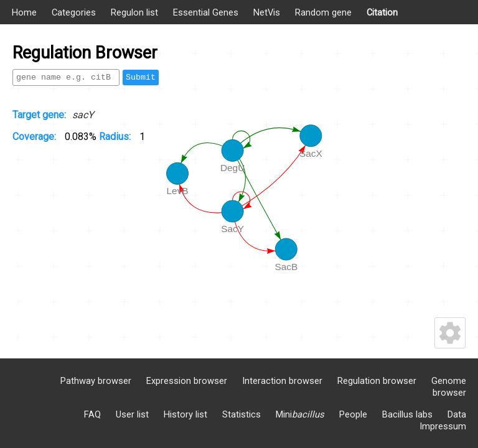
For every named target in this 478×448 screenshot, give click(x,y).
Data (457, 414)
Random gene (323, 12)
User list (132, 414)
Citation (382, 12)
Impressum (443, 426)
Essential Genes (206, 12)
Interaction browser (282, 381)
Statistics (241, 414)
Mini (300, 414)
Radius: (116, 137)
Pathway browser (96, 381)
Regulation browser (377, 381)
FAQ (92, 414)
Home (24, 12)
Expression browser (187, 381)
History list (185, 414)
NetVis (267, 12)
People (353, 414)
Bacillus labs (407, 414)
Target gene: (39, 115)
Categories (74, 12)
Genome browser (449, 387)
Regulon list (134, 12)
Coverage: (35, 137)
